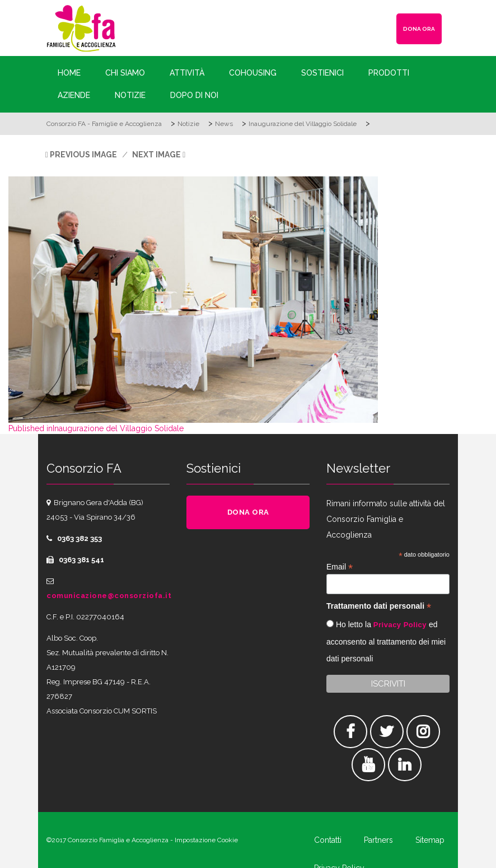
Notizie (130, 95)
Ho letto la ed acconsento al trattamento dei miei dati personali (386, 641)
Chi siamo (125, 73)
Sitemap (430, 840)
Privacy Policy (400, 625)
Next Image (156, 155)
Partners (378, 840)
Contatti (328, 840)
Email (340, 567)
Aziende (74, 95)
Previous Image (83, 155)
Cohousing (253, 73)
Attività (187, 73)
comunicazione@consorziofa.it (109, 596)
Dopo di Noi (194, 95)
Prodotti (389, 73)
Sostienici (322, 73)
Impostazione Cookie (206, 840)
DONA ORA (419, 29)
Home (69, 73)
